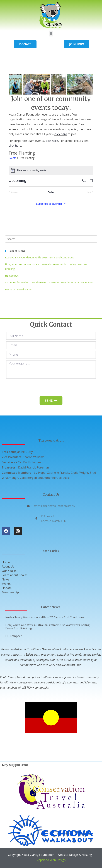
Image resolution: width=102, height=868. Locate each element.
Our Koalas (9, 571)
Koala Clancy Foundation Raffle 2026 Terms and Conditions (40, 257)
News (5, 579)
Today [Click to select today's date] (51, 192)
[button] (51, 34)
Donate (7, 588)
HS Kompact (12, 276)
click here (61, 134)
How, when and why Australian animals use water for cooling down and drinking (48, 627)
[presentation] (33, 387)
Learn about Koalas (15, 575)
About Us (8, 566)
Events (12, 158)
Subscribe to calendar (49, 204)
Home (6, 562)
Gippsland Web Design (51, 860)
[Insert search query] (51, 239)
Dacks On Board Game (18, 289)
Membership (10, 592)
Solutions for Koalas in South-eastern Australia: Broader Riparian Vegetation (49, 282)
